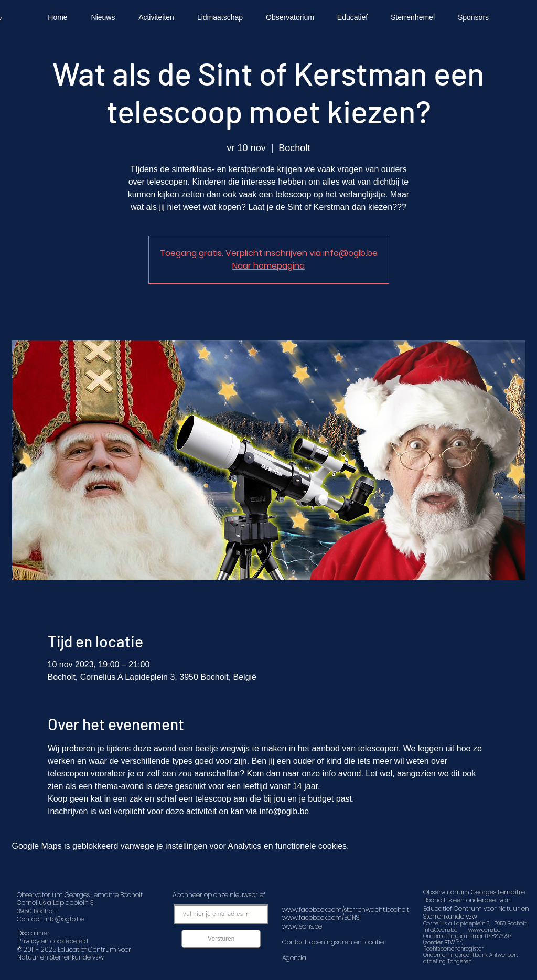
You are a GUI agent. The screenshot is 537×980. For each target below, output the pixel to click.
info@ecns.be (440, 930)
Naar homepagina (268, 266)
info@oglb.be (64, 919)
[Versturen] (221, 939)
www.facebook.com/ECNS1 (321, 917)
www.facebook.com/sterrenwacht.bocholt (346, 909)
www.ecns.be (484, 930)
